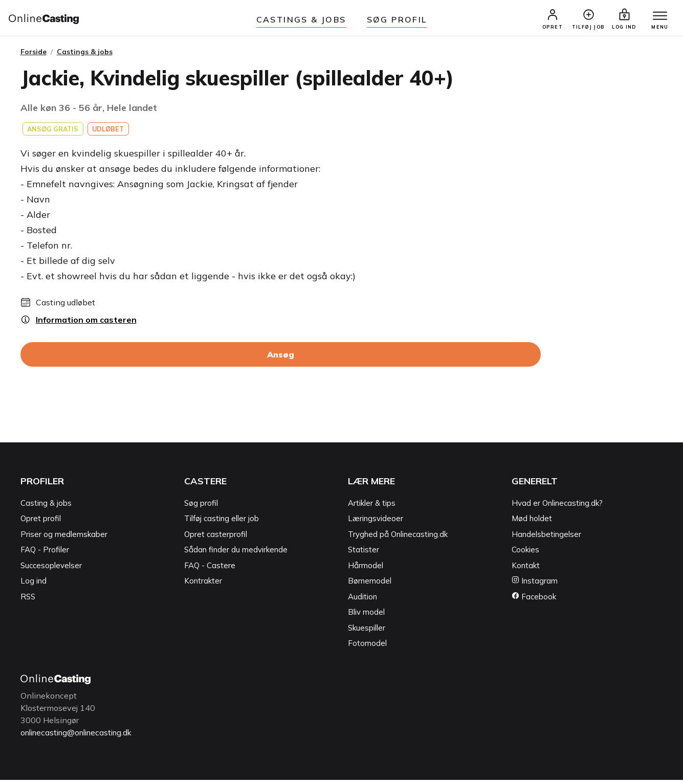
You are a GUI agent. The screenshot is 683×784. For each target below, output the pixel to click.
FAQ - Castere (210, 569)
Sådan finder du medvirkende (236, 554)
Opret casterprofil (216, 538)
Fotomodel (367, 648)
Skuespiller (367, 632)
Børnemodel (370, 585)
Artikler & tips (372, 507)
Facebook (534, 601)
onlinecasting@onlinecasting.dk (81, 736)
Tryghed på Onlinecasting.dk (398, 538)
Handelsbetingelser (546, 538)
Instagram (535, 585)
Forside (34, 56)
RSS (28, 601)
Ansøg (281, 359)
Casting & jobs (46, 507)
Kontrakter (203, 585)
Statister (363, 554)
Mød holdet (532, 523)
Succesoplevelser (51, 569)
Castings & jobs (301, 19)
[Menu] (656, 19)
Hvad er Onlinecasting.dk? (557, 507)
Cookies (525, 554)
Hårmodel (366, 569)
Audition (362, 601)
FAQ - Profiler (45, 554)
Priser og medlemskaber (64, 538)
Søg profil (201, 507)
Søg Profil (397, 19)
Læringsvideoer (376, 523)
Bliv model (366, 617)
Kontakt (526, 569)
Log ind (34, 585)
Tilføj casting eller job (222, 523)
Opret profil (41, 523)
